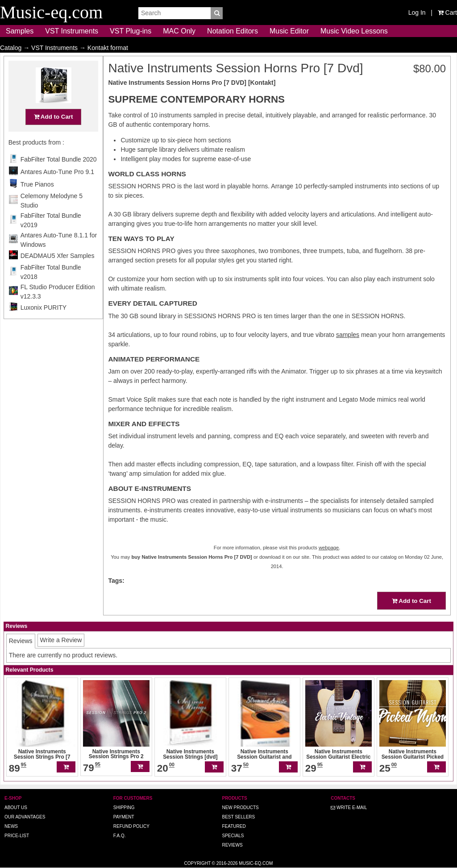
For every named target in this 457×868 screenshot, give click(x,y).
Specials (233, 836)
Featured (234, 826)
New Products (240, 808)
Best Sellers (238, 817)
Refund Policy (131, 826)
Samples (20, 31)
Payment (124, 817)
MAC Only (179, 31)
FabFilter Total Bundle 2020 (59, 177)
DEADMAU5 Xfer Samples (58, 273)
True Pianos (37, 202)
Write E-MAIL (349, 808)
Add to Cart (54, 134)
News (11, 826)
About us (16, 808)
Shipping (124, 808)
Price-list (17, 836)
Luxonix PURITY (44, 325)
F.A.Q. (120, 836)
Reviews (232, 845)
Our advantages (25, 817)
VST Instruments (72, 31)
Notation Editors (233, 31)
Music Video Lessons (354, 31)
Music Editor (289, 31)
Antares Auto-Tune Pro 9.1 (57, 189)
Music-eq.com (256, 863)
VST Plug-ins (131, 31)
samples (348, 335)
